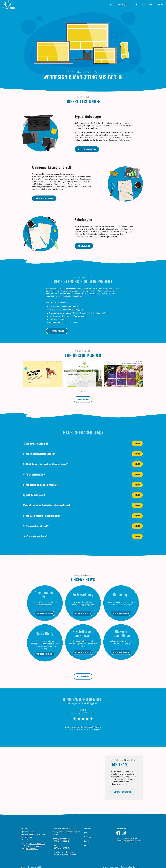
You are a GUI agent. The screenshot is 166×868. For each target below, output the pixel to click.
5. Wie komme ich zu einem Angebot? (40, 485)
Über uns (135, 4)
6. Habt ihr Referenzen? (34, 495)
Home (113, 4)
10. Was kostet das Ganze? (35, 536)
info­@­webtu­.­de (32, 849)
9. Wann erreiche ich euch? (36, 526)
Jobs (144, 4)
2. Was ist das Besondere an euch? (39, 454)
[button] (82, 391)
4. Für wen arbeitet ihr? (34, 474)
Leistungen (123, 4)
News (151, 4)
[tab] (83, 443)
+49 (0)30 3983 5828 (37, 844)
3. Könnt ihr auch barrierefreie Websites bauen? (45, 464)
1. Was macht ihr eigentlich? (36, 443)
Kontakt (160, 4)
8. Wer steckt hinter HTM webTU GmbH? (42, 516)
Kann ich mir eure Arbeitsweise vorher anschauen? (47, 505)
